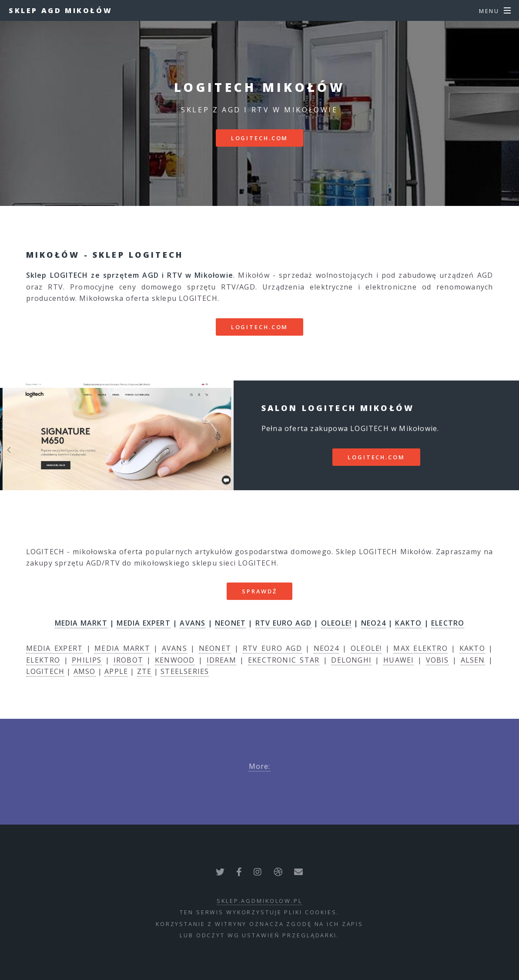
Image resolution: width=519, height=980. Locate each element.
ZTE (144, 671)
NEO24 (373, 623)
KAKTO (408, 623)
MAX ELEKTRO (420, 648)
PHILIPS (87, 660)
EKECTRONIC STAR (284, 660)
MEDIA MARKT (81, 623)
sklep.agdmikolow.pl (259, 901)
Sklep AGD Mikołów (60, 10)
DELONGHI (351, 660)
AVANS (193, 623)
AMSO (85, 671)
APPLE (116, 671)
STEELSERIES (185, 671)
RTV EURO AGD (283, 623)
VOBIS (437, 660)
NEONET (230, 623)
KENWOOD (175, 660)
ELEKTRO (43, 660)
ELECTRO (448, 623)
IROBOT (128, 660)
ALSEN (473, 660)
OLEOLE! (336, 623)
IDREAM (221, 660)
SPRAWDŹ (259, 591)
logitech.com (260, 138)
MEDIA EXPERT (143, 623)
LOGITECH (45, 671)
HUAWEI (398, 660)
